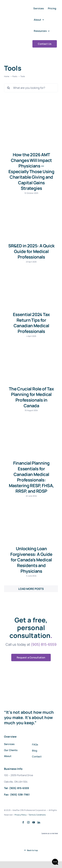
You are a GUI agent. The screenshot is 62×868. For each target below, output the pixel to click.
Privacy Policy (20, 815)
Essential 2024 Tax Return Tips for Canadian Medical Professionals (31, 323)
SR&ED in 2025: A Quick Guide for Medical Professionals (31, 251)
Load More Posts (31, 589)
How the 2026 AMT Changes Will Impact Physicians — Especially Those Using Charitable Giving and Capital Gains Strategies (31, 171)
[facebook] (23, 822)
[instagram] (28, 822)
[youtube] (34, 822)
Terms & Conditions (37, 815)
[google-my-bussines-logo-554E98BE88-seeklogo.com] (7, 841)
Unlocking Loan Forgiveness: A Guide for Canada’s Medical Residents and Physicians (31, 560)
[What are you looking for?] (31, 88)
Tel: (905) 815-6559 (16, 788)
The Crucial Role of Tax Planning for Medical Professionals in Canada (31, 397)
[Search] (9, 88)
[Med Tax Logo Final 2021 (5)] (16, 24)
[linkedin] (39, 822)
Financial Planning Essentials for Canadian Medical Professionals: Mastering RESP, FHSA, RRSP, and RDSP (31, 477)
